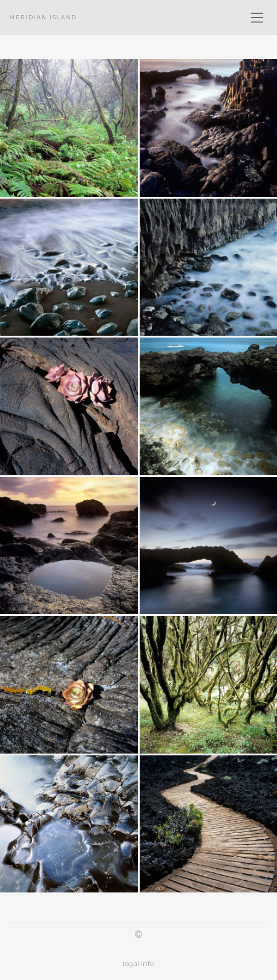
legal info (138, 963)
